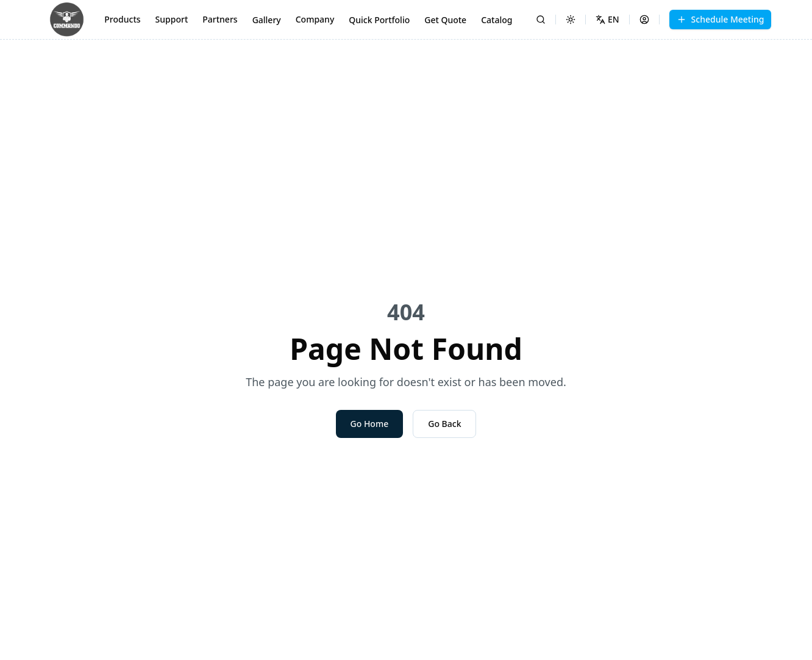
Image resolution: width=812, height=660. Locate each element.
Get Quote (445, 20)
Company (315, 19)
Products (122, 19)
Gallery (267, 20)
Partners (220, 19)
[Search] (541, 20)
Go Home (370, 424)
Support (172, 19)
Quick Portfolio (379, 20)
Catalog (497, 20)
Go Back (444, 424)
